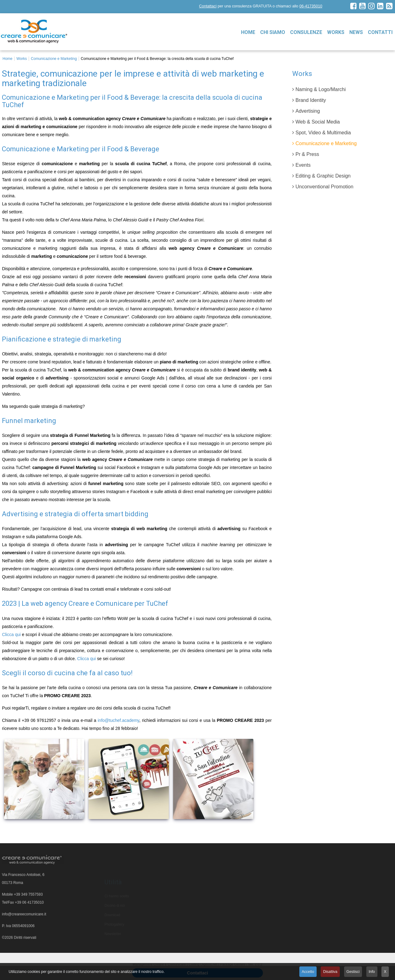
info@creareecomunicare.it (24, 915)
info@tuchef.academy (119, 720)
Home (248, 32)
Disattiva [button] (330, 972)
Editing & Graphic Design (323, 176)
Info (372, 972)
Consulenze (306, 32)
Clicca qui (11, 634)
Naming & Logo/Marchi (320, 89)
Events (303, 165)
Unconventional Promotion (324, 187)
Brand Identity (311, 100)
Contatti (380, 32)
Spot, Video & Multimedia (323, 133)
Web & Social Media (318, 122)
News (356, 32)
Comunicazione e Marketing (326, 143)
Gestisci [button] (353, 972)
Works (336, 32)
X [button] (385, 972)
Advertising (308, 111)
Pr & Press (307, 154)
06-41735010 (311, 6)
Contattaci (208, 6)
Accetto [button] (308, 972)
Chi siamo (273, 32)
